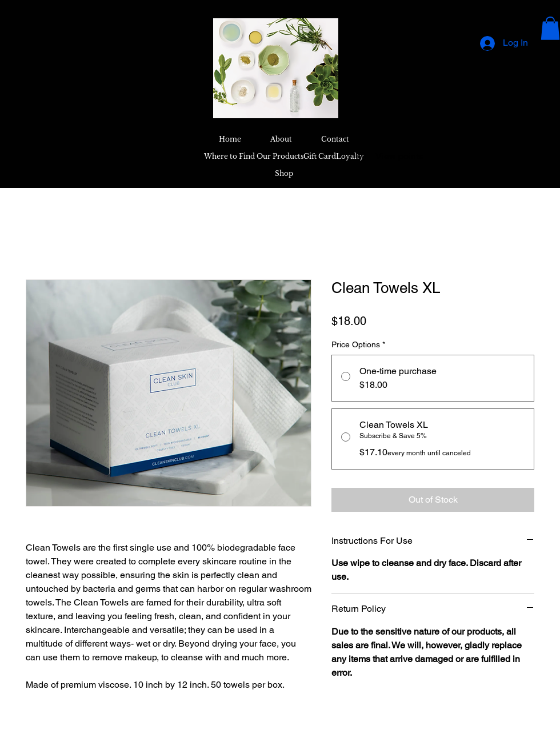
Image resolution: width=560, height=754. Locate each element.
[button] (550, 28)
